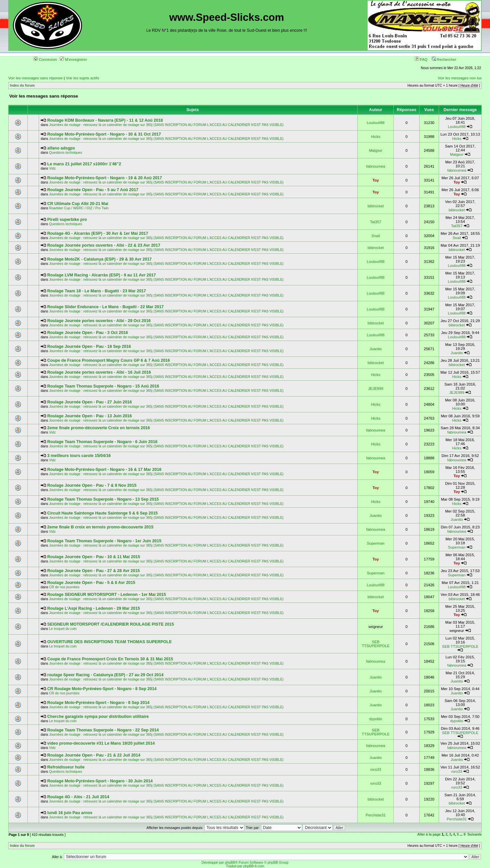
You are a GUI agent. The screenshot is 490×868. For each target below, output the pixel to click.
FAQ (421, 60)
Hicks (376, 137)
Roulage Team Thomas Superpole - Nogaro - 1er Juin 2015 (104, 541)
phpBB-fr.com (254, 866)
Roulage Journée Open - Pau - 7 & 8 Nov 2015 (92, 485)
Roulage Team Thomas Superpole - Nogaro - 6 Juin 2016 (102, 442)
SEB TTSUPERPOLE (376, 644)
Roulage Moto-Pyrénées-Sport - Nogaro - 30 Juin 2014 (100, 781)
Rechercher (444, 60)
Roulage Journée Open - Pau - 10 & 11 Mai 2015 (94, 557)
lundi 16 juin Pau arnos (70, 813)
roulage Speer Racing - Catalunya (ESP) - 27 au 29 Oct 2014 (105, 675)
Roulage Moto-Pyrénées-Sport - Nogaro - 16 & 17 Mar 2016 (104, 470)
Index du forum (22, 85)
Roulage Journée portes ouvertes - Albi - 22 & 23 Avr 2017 (104, 245)
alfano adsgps (61, 148)
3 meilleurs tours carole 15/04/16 (79, 456)
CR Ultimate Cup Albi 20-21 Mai (78, 204)
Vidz (52, 168)
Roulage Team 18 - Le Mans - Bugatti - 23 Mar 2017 (97, 291)
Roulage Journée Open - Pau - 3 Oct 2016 (88, 333)
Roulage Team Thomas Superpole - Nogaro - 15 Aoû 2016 (103, 386)
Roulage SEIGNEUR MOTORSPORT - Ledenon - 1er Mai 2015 (107, 595)
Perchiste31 (376, 815)
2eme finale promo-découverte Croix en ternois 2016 (99, 428)
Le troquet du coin (63, 629)
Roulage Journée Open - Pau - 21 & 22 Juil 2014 (94, 755)
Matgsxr (376, 150)
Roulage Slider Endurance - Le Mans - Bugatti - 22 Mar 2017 (106, 307)
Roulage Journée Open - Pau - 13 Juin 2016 (90, 416)
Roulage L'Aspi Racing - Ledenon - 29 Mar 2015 (94, 608)
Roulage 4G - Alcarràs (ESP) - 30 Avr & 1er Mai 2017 (98, 233)
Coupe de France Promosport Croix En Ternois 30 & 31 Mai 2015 (110, 659)
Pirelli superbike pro (67, 220)
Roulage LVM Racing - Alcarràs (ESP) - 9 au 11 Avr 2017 (102, 275)
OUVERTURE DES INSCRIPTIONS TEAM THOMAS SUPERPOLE (110, 642)
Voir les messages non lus (460, 78)
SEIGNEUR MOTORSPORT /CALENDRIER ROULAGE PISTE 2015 (111, 624)
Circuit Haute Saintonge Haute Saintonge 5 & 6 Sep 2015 (103, 513)
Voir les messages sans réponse (36, 78)
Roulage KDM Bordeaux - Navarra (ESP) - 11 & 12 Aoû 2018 (105, 120)
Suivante (475, 834)
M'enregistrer (73, 60)
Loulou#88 (376, 123)
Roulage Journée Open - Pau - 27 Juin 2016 (90, 402)
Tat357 (376, 222)
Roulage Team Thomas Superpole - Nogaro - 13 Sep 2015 (103, 499)
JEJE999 (376, 389)
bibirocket (376, 206)
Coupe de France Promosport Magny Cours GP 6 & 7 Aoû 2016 (109, 360)
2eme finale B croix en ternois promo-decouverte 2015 (100, 527)
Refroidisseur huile (66, 767)
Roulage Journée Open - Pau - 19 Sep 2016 (89, 347)
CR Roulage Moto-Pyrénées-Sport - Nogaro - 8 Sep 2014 (102, 689)
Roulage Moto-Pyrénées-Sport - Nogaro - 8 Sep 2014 (98, 703)
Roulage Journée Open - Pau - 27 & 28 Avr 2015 (94, 571)
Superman (376, 543)
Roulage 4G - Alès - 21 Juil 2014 (78, 797)
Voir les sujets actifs (82, 78)
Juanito (376, 349)
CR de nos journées (64, 587)
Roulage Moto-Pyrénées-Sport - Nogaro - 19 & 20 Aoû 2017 (105, 178)
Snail (376, 236)
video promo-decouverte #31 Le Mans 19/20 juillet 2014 (101, 743)
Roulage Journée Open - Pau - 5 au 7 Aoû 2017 (93, 190)
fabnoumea (376, 166)
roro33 (376, 769)
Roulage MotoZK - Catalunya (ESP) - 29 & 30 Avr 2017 (100, 259)
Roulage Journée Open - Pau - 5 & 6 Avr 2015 (91, 583)
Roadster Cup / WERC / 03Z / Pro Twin (79, 208)
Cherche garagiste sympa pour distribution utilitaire (98, 717)
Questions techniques (66, 153)
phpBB (230, 863)
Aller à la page (429, 834)
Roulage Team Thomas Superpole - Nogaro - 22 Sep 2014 (103, 730)
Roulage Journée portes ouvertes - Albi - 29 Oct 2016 (99, 321)
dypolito (376, 719)
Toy (376, 180)
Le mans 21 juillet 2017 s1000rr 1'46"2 (84, 164)
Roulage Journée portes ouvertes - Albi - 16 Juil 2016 (99, 372)
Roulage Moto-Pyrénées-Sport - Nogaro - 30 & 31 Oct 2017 (104, 134)
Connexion (45, 60)
